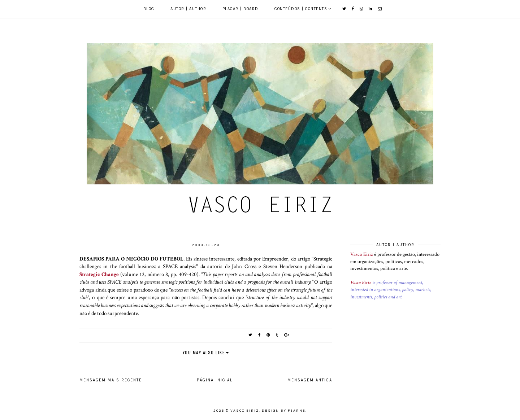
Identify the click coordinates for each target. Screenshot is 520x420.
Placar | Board (240, 9)
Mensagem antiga (310, 380)
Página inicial (215, 380)
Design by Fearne (284, 411)
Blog (149, 9)
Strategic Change (99, 274)
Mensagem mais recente (111, 380)
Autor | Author (188, 9)
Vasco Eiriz (362, 254)
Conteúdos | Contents (301, 9)
